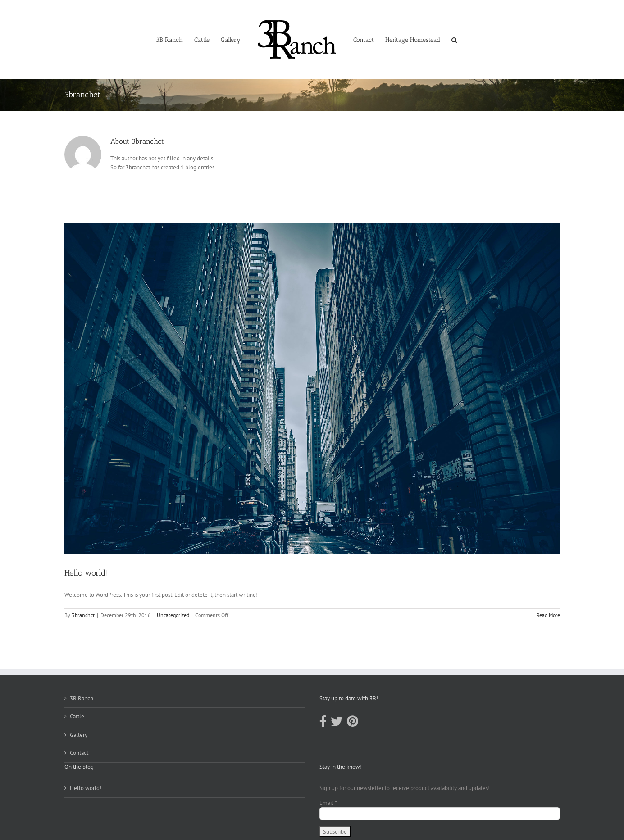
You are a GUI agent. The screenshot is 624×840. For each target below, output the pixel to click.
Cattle (77, 716)
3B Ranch (82, 698)
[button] (454, 40)
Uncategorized (173, 615)
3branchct (83, 615)
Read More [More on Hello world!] (548, 615)
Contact (79, 753)
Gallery (79, 735)
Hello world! (86, 573)
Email (328, 803)
